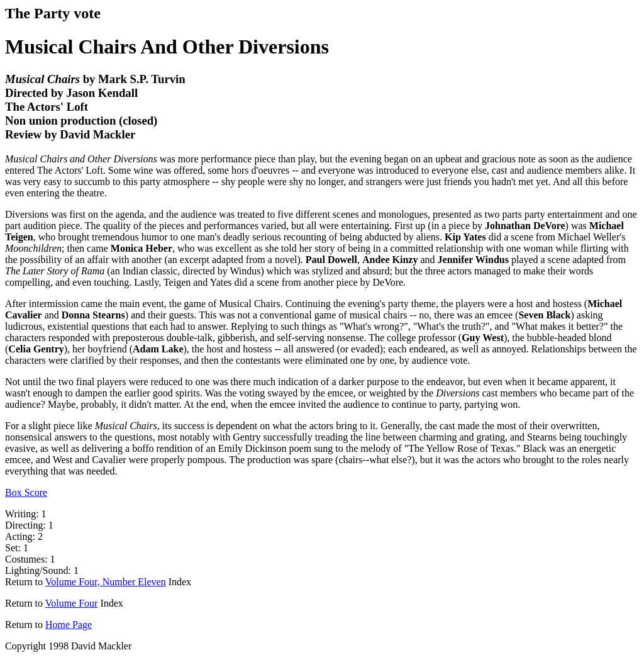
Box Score (26, 492)
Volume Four (72, 603)
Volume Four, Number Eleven (106, 582)
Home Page (69, 625)
